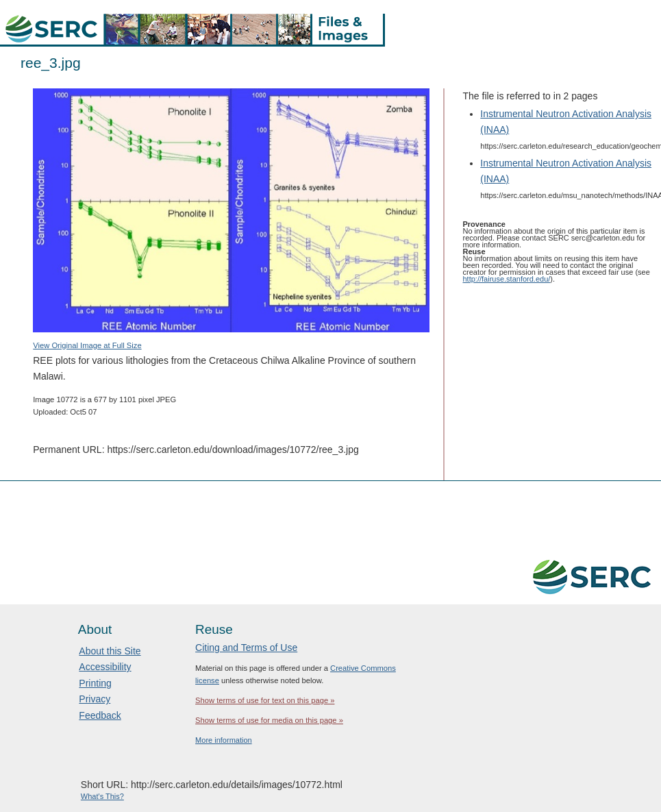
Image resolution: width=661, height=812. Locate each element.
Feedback (100, 715)
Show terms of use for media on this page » (269, 720)
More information (224, 740)
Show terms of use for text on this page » (265, 700)
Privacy (95, 699)
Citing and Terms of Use (246, 648)
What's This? (102, 796)
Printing (95, 683)
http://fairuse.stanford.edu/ (507, 279)
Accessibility (105, 667)
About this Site (110, 651)
